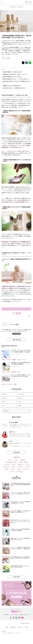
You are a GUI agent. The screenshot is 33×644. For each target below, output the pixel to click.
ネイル (19, 402)
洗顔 (19, 372)
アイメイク (4, 398)
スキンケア (8, 56)
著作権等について (20, 627)
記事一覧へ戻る (17, 340)
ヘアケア (3, 402)
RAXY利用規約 (6, 615)
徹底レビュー (21, 465)
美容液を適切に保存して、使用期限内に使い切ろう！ (15, 88)
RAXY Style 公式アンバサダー (11, 462)
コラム (3, 405)
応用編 (15, 384)
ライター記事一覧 (17, 334)
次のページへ (17, 309)
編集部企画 (14, 360)
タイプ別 (12, 472)
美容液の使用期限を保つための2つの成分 (12, 77)
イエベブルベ (20, 467)
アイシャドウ (7, 465)
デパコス (13, 469)
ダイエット (26, 469)
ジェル (24, 360)
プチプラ (20, 360)
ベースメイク (21, 394)
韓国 (26, 462)
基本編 (21, 462)
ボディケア (20, 398)
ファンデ (19, 469)
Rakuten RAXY (8, 3)
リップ (27, 465)
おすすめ (9, 360)
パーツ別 (28, 467)
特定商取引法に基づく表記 (24, 615)
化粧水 (7, 469)
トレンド (14, 465)
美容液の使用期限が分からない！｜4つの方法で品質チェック (16, 79)
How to (4, 58)
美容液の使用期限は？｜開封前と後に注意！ (13, 72)
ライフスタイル (20, 472)
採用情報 (26, 627)
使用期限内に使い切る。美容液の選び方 (12, 86)
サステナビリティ (18, 633)
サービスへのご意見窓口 (14, 615)
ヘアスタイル (6, 467)
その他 (19, 405)
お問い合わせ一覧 (11, 633)
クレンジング (9, 384)
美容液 (8, 58)
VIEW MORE (17, 452)
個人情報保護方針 (13, 627)
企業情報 (7, 627)
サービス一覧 (4, 633)
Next (29, 316)
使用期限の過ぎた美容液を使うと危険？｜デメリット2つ (15, 74)
